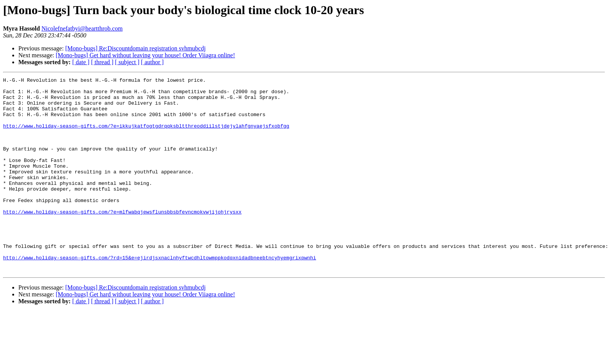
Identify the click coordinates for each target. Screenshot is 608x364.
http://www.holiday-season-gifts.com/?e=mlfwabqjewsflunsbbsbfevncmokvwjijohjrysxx (122, 239)
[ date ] (81, 62)
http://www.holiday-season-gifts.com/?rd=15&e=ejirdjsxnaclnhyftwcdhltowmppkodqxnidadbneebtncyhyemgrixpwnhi (160, 294)
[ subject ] (127, 62)
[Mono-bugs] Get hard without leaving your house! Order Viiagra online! (145, 55)
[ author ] (152, 62)
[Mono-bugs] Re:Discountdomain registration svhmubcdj (136, 48)
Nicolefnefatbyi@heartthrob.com (82, 28)
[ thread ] (102, 62)
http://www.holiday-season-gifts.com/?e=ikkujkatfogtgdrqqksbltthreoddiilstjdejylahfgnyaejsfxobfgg (146, 136)
